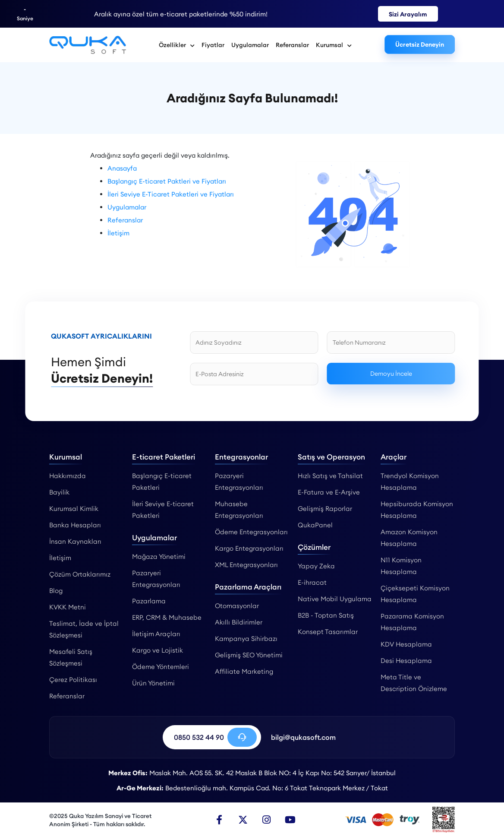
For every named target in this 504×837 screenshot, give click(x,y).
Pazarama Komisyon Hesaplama (412, 622)
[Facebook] (219, 820)
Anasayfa (122, 168)
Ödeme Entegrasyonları (251, 532)
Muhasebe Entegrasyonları (239, 510)
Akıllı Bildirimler (239, 622)
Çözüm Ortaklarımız (80, 574)
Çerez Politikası (73, 680)
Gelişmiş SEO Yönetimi (249, 655)
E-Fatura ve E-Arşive (329, 492)
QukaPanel (315, 525)
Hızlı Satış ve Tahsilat (330, 476)
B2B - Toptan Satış (326, 615)
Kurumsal (334, 45)
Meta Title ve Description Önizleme (414, 683)
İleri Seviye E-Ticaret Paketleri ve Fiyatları (171, 194)
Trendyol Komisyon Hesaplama (410, 482)
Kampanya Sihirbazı (246, 639)
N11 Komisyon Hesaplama (401, 566)
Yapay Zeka (316, 566)
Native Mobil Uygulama (335, 599)
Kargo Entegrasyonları (249, 548)
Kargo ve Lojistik (157, 650)
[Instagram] (267, 820)
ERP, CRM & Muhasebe (167, 617)
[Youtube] (290, 820)
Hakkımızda (68, 476)
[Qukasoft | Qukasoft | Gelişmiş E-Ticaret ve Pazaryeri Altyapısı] (88, 45)
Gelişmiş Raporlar (325, 509)
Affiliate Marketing (244, 671)
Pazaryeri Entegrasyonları (156, 579)
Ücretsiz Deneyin (420, 44)
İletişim (118, 233)
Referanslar (292, 45)
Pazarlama (149, 601)
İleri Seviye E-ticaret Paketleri (163, 510)
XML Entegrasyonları (246, 565)
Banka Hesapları (75, 525)
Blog (56, 591)
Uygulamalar (250, 45)
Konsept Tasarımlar (328, 632)
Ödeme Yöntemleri (161, 667)
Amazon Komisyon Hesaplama (409, 538)
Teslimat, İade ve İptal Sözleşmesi (84, 629)
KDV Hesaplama (406, 644)
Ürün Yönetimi (153, 683)
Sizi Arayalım (408, 14)
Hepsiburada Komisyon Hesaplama (417, 510)
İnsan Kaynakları (75, 541)
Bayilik (59, 492)
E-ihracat (312, 582)
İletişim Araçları (156, 634)
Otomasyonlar (237, 606)
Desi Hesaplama (406, 661)
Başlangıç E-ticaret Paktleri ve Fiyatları (167, 181)
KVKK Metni (68, 607)
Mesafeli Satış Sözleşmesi (71, 657)
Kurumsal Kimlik (74, 509)
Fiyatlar (213, 45)
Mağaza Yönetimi (159, 556)
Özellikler (177, 45)
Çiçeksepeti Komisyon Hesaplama (415, 594)
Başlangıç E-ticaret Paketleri (162, 482)
